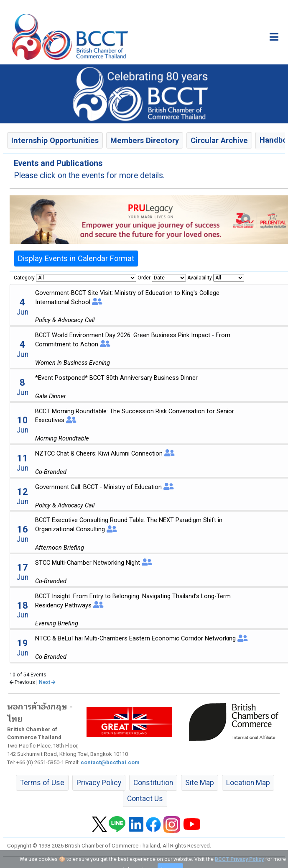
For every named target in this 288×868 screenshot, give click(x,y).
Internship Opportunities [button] (55, 140)
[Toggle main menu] (274, 37)
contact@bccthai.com (110, 762)
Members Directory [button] (145, 140)
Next (47, 682)
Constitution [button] (153, 783)
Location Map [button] (248, 783)
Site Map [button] (200, 783)
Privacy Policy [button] (99, 783)
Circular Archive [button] (219, 140)
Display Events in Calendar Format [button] (76, 258)
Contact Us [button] (145, 799)
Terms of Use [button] (42, 783)
